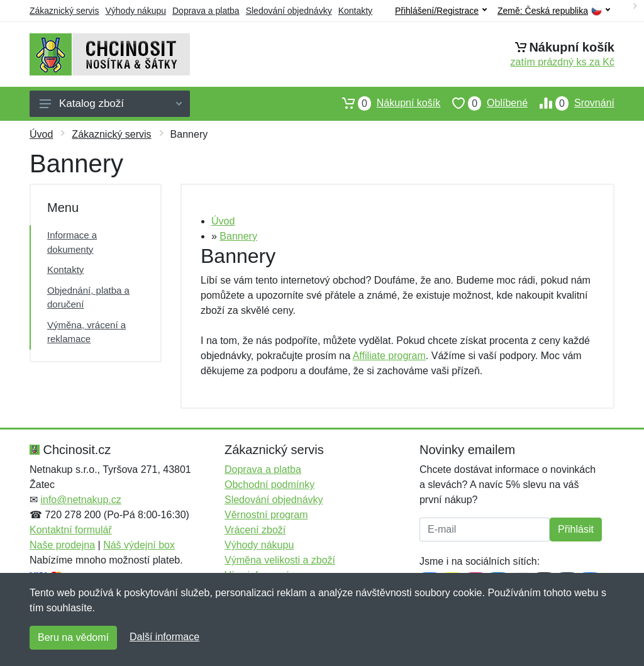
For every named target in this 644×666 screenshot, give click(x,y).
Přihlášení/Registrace (441, 11)
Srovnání (571, 103)
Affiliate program (389, 356)
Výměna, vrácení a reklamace (86, 332)
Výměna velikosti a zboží (280, 560)
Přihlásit (576, 529)
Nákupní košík (385, 103)
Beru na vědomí (73, 637)
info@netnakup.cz (80, 500)
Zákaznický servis (64, 11)
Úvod (41, 134)
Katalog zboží (111, 103)
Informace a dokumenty (72, 242)
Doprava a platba (206, 11)
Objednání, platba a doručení (88, 297)
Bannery (238, 236)
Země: (554, 11)
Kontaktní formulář (71, 530)
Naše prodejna (62, 545)
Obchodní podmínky (269, 485)
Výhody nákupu (136, 11)
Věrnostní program (266, 515)
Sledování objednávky (289, 11)
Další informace (164, 637)
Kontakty (355, 11)
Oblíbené (484, 103)
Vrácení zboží (255, 530)
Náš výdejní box (139, 545)
